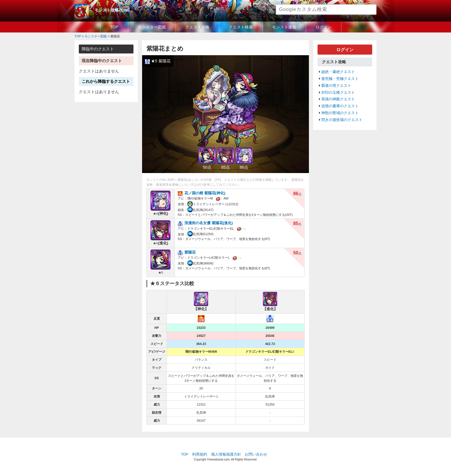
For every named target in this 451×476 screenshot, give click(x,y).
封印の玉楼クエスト (338, 93)
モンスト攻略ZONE (112, 10)
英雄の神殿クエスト (338, 99)
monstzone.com (219, 459)
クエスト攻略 (197, 27)
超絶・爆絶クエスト (338, 72)
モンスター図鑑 (152, 27)
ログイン (324, 27)
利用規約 (200, 454)
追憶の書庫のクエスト (340, 106)
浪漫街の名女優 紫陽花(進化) (209, 223)
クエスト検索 (241, 27)
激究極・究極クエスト (340, 79)
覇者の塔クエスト (336, 86)
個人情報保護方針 (226, 454)
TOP (114, 27)
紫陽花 (190, 252)
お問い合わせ (256, 454)
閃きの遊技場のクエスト (342, 120)
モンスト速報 (284, 27)
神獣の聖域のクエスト (340, 113)
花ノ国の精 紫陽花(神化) (205, 193)
